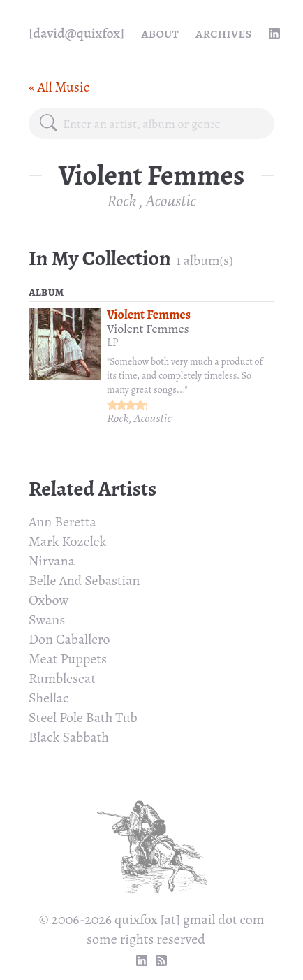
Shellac (49, 698)
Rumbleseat (62, 678)
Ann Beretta (62, 522)
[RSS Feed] (161, 960)
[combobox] (163, 124)
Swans (47, 620)
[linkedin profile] (274, 34)
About (160, 33)
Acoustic (171, 201)
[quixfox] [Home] (76, 34)
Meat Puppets (68, 659)
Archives (224, 33)
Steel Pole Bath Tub (83, 718)
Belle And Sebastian (84, 581)
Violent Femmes (149, 315)
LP (113, 343)
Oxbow (49, 600)
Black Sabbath (69, 737)
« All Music (59, 87)
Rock (121, 201)
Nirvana (52, 561)
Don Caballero (69, 639)
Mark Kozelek (67, 541)
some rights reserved (146, 939)
